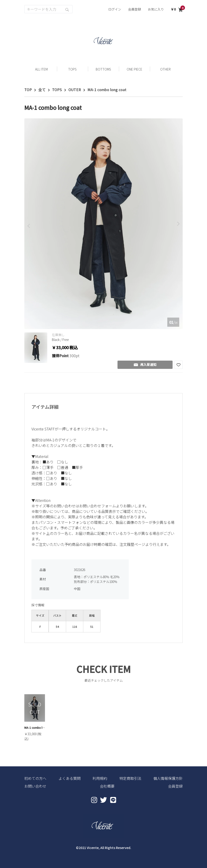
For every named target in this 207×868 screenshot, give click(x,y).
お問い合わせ (35, 786)
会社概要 (107, 786)
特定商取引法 (130, 778)
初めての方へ (35, 778)
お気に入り (156, 9)
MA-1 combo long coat (35, 728)
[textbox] (103, 488)
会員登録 (134, 9)
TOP (28, 90)
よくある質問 (70, 778)
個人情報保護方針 (168, 778)
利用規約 (100, 778)
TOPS (57, 90)
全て (42, 90)
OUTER (75, 90)
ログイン (115, 9)
